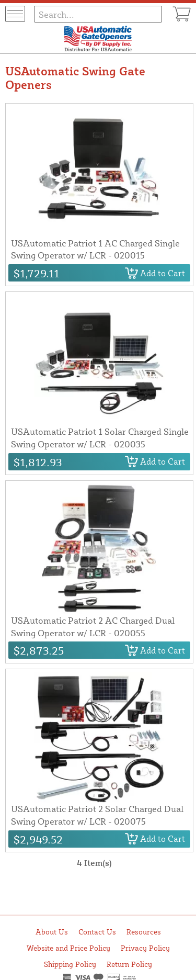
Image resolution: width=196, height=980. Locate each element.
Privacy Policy (145, 948)
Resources (144, 932)
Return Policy (129, 964)
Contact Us (97, 932)
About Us (52, 932)
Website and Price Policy (68, 948)
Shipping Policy (70, 964)
